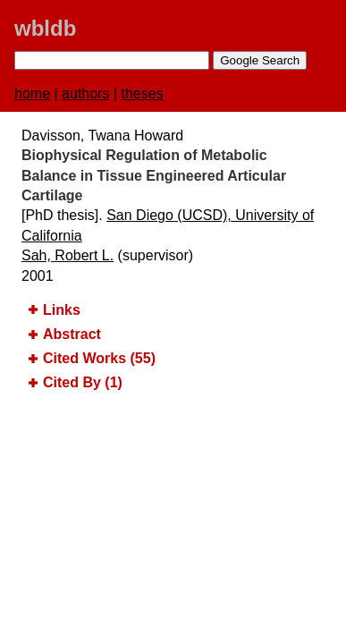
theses (143, 93)
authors (85, 93)
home (32, 93)
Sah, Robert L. (68, 255)
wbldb (45, 28)
